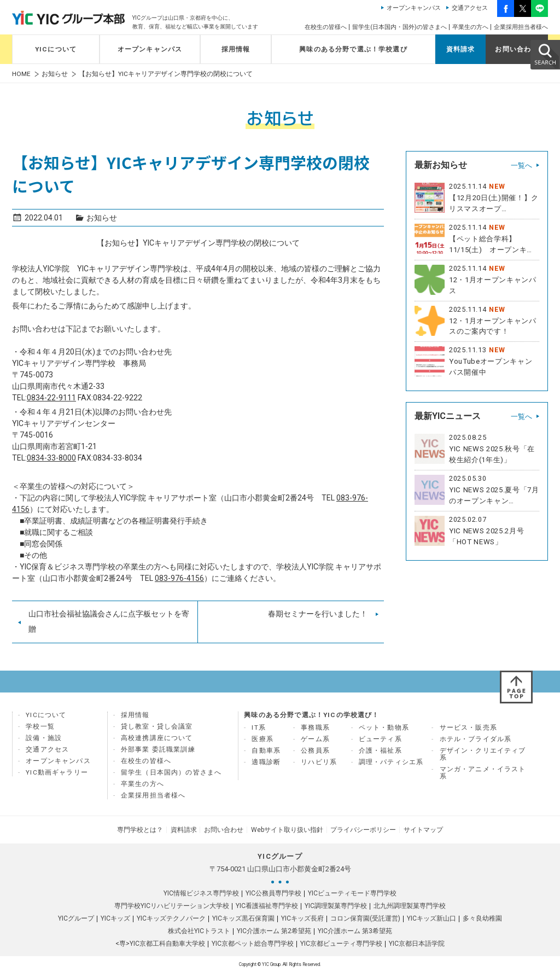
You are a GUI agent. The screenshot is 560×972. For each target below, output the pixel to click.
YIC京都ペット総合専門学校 (253, 943)
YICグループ (76, 918)
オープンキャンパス (414, 8)
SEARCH (545, 54)
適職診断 (266, 762)
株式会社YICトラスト (199, 930)
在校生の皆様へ (326, 27)
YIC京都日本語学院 (417, 943)
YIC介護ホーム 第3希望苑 (355, 930)
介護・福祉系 (380, 750)
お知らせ (55, 74)
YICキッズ (115, 918)
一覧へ (521, 165)
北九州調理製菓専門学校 (410, 905)
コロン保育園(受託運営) (365, 918)
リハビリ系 (319, 762)
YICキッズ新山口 (431, 918)
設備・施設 (44, 738)
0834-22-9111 (51, 398)
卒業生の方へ (470, 27)
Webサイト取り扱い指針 (287, 829)
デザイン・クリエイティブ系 (483, 754)
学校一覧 (40, 726)
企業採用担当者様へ (521, 27)
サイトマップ (421, 829)
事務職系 (315, 727)
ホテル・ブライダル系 (476, 739)
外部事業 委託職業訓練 (158, 749)
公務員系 (315, 750)
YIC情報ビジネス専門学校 (201, 893)
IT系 (259, 727)
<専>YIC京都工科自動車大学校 (160, 943)
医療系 (262, 739)
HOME (21, 74)
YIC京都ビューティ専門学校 (341, 943)
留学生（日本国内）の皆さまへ (171, 772)
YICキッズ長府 (302, 918)
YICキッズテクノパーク (171, 918)
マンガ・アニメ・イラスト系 (483, 773)
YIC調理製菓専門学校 (336, 905)
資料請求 (461, 49)
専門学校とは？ (142, 829)
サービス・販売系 (468, 727)
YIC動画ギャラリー (57, 772)
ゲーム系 (315, 739)
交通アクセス (470, 8)
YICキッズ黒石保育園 (243, 918)
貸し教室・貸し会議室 (157, 726)
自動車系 (266, 750)
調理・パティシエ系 (391, 762)
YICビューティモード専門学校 (352, 893)
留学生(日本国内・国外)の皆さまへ (399, 27)
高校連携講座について (157, 738)
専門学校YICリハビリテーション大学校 (172, 905)
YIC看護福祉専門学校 (267, 905)
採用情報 (236, 49)
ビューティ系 (380, 739)
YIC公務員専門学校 (273, 893)
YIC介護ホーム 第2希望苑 (274, 930)
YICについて (56, 49)
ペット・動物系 (384, 727)
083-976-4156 (179, 578)
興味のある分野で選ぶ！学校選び (353, 49)
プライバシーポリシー (362, 829)
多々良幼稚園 (482, 918)
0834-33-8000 (51, 458)
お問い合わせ (517, 49)
